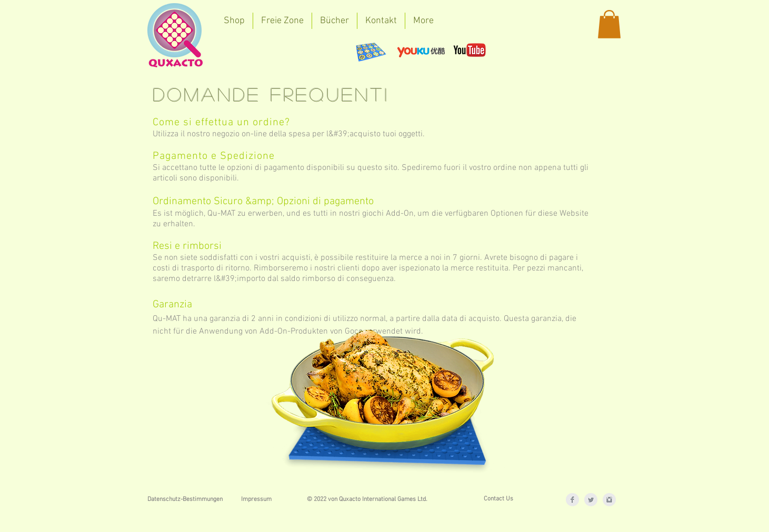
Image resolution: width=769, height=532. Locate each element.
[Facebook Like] (253, 50)
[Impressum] (256, 500)
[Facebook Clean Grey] (572, 500)
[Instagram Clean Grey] (609, 500)
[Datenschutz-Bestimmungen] (185, 500)
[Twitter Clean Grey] (591, 500)
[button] (609, 24)
